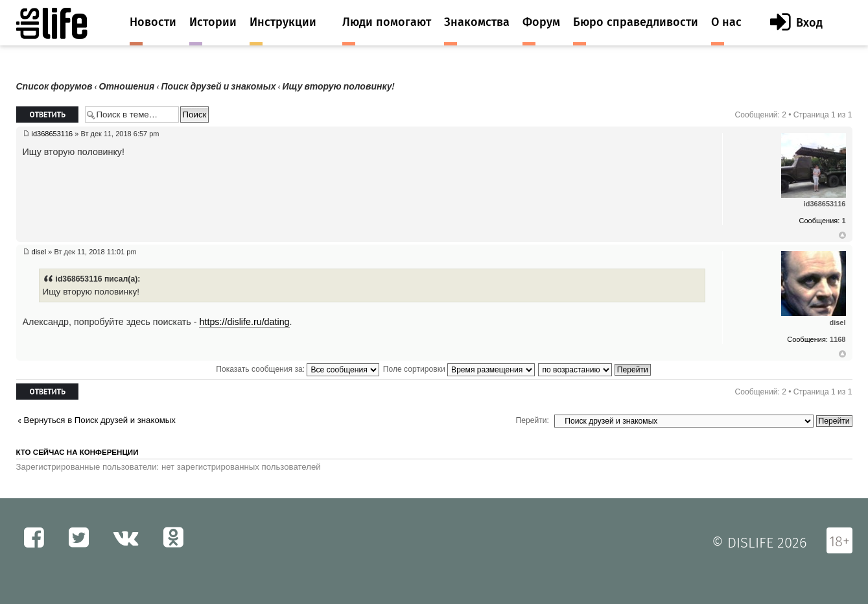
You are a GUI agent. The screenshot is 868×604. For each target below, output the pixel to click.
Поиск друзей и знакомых (218, 87)
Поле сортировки (459, 369)
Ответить (47, 115)
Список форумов (54, 87)
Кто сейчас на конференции (77, 452)
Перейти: (533, 420)
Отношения (127, 87)
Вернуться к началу (842, 236)
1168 (838, 339)
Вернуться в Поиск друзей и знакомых (100, 420)
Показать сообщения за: (298, 369)
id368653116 (53, 134)
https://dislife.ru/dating (244, 322)
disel (39, 252)
